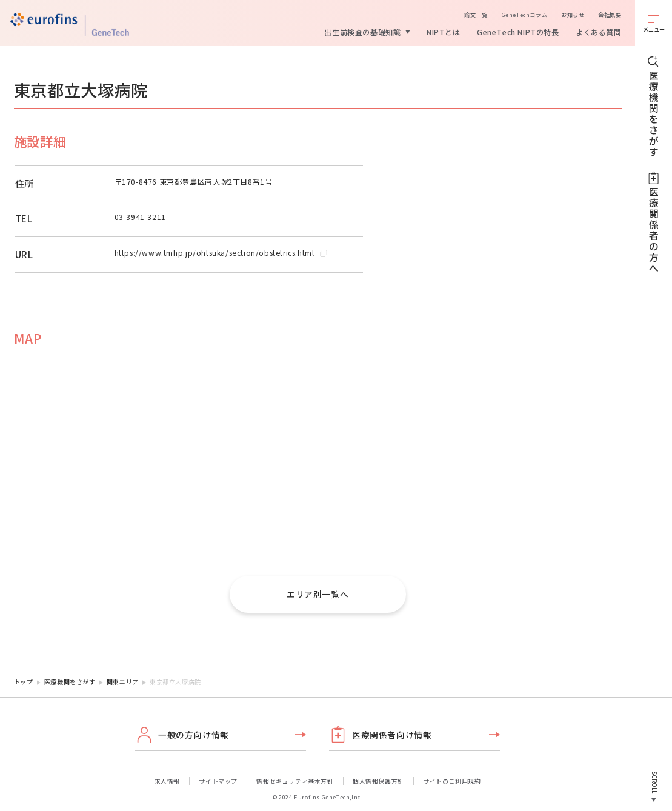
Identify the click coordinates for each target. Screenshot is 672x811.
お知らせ (573, 15)
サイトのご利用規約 (452, 781)
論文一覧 (476, 15)
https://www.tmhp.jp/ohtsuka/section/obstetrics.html (216, 252)
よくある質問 (599, 32)
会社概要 (610, 15)
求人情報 (167, 781)
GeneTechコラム (525, 15)
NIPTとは (444, 32)
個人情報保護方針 (378, 781)
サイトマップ (218, 781)
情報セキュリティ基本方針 (295, 781)
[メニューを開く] (654, 23)
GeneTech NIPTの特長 (518, 32)
